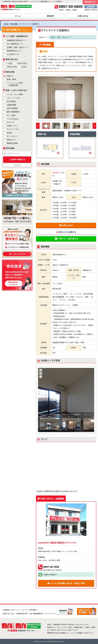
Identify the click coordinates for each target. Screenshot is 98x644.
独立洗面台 (11, 101)
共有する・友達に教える (66, 239)
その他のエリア (13, 54)
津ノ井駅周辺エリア (15, 44)
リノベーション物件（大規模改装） (15, 84)
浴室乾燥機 (11, 105)
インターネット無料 (15, 94)
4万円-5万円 (12, 67)
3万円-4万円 (22, 63)
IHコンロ (10, 122)
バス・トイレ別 (13, 98)
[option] (66, 98)
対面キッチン (12, 126)
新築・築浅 (11, 79)
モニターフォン (13, 129)
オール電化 (11, 115)
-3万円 (10, 63)
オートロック (12, 136)
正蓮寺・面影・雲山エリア (18, 47)
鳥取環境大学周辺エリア (17, 40)
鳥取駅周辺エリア (14, 51)
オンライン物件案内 (29, 610)
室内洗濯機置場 (13, 112)
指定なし (10, 76)
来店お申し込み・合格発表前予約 (15, 614)
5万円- (24, 67)
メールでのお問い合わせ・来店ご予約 (66, 583)
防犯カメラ (11, 140)
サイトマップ (50, 614)
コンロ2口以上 (13, 119)
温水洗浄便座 (12, 108)
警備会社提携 (12, 143)
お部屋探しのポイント (11, 610)
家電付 (10, 133)
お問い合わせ (66, 225)
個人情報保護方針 (36, 614)
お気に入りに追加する (66, 232)
